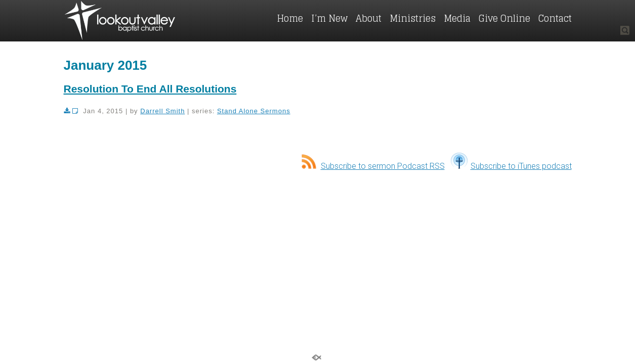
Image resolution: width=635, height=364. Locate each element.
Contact (555, 18)
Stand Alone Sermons (254, 111)
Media (457, 18)
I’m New (329, 18)
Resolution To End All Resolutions (150, 89)
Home (290, 18)
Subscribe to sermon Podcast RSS (373, 166)
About (369, 18)
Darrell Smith (162, 111)
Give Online (504, 18)
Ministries (413, 18)
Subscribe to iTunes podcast (511, 166)
